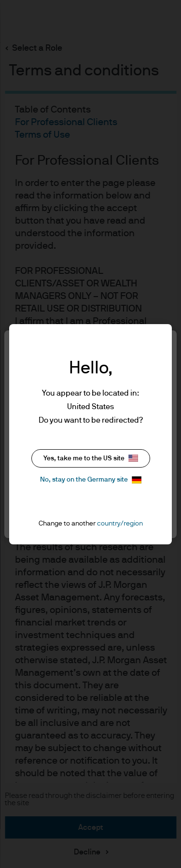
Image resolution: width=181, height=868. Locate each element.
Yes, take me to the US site (91, 458)
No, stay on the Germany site (91, 480)
